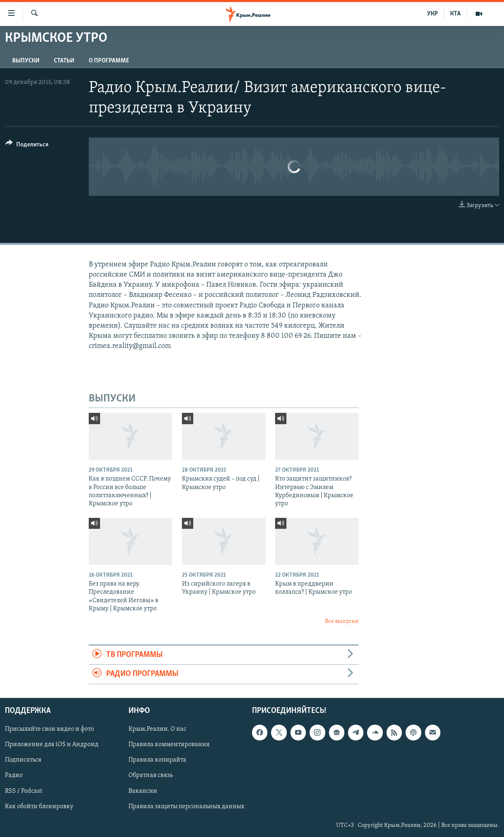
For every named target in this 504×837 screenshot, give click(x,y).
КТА (455, 14)
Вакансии (143, 791)
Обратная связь (151, 775)
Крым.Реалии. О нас (157, 729)
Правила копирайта (157, 760)
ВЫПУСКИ (26, 61)
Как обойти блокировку (39, 806)
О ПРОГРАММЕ (109, 61)
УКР (432, 14)
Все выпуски (342, 621)
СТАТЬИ (64, 61)
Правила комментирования (169, 745)
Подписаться (23, 760)
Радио (14, 775)
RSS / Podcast (23, 791)
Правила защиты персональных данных (186, 806)
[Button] (27, 146)
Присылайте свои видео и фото (49, 729)
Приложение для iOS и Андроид (52, 745)
